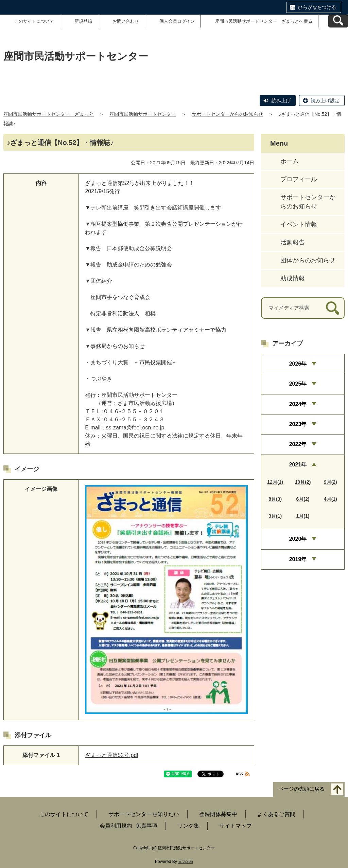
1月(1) (303, 516)
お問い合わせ (126, 21)
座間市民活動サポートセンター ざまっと (49, 114)
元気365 (186, 862)
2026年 (298, 364)
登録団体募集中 (218, 814)
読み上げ (281, 100)
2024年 (298, 404)
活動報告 (293, 242)
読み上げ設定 (325, 100)
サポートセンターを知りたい (144, 814)
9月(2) (330, 482)
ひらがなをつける (317, 7)
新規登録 (83, 21)
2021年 (298, 465)
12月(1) (275, 482)
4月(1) (330, 499)
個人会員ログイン (177, 21)
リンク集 (188, 826)
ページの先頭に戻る (302, 789)
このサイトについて (34, 21)
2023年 (298, 424)
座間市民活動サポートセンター (143, 114)
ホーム (290, 161)
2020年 (298, 539)
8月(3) (275, 499)
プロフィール (299, 179)
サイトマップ (236, 826)
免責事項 (146, 826)
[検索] (333, 308)
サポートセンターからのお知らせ (227, 114)
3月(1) (275, 516)
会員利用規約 (116, 826)
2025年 (298, 384)
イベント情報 (299, 224)
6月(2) (303, 499)
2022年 (298, 444)
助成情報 (293, 278)
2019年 (298, 559)
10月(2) (303, 482)
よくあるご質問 (276, 814)
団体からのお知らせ (308, 260)
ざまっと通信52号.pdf (111, 755)
